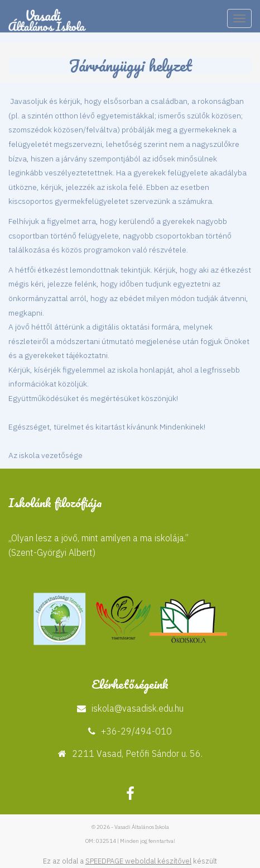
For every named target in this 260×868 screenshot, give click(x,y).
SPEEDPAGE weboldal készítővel (138, 861)
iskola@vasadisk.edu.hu (138, 708)
